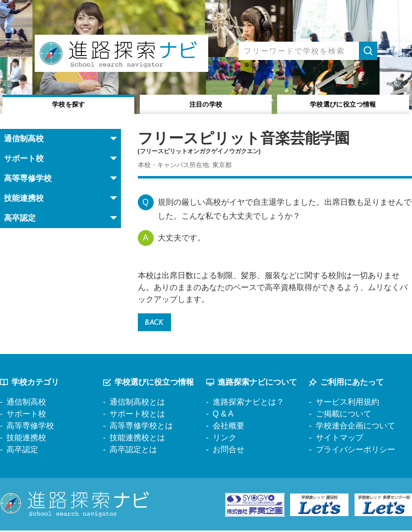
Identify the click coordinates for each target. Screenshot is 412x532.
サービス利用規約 (348, 404)
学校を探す (69, 103)
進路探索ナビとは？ (248, 404)
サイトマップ (340, 440)
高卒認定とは (133, 451)
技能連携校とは (137, 440)
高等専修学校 (30, 428)
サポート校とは (137, 416)
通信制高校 (26, 404)
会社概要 (229, 428)
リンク (225, 440)
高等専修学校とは (141, 428)
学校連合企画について (355, 428)
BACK (156, 323)
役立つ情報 (343, 103)
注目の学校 (206, 103)
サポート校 (26, 416)
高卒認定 (22, 451)
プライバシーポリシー (355, 451)
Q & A (223, 416)
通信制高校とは (137, 404)
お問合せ (229, 451)
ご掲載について (344, 416)
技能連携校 (26, 440)
